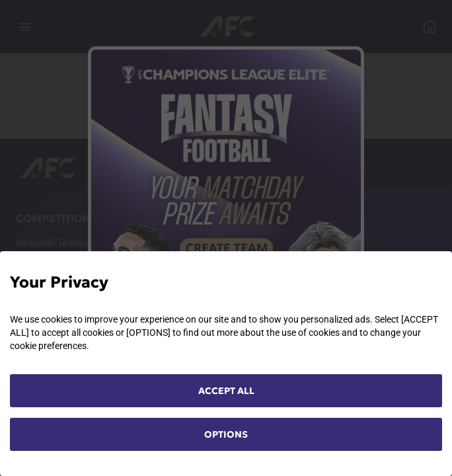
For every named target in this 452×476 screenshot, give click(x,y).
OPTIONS (226, 434)
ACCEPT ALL (226, 391)
